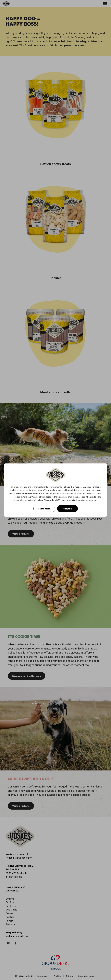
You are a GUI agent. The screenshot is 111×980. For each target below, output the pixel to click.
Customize (44, 509)
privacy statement (89, 500)
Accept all (67, 509)
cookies (65, 490)
